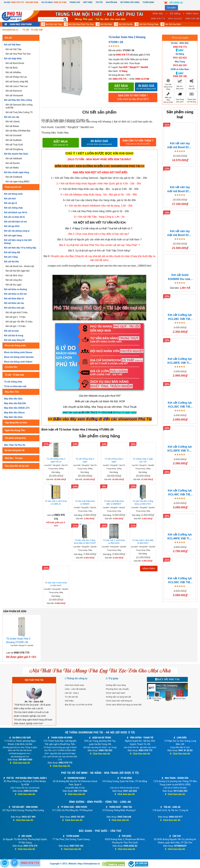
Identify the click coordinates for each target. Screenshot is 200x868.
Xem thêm (149, 568)
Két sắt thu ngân (14, 285)
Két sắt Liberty (13, 122)
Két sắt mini (106, 24)
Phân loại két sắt (13, 187)
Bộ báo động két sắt (15, 450)
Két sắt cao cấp (12, 117)
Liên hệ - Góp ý (72, 693)
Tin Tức (99, 2)
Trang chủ (75, 2)
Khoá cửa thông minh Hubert (18, 362)
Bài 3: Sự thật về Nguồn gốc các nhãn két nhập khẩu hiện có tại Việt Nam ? (99, 239)
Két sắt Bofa (12, 68)
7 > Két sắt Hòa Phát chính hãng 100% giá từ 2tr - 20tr (99, 211)
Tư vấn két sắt (71, 697)
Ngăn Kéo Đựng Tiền (15, 430)
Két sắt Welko (12, 168)
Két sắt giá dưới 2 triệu (17, 312)
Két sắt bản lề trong (14, 336)
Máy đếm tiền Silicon (14, 413)
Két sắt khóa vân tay (14, 303)
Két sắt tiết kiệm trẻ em (15, 222)
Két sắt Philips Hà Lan (16, 77)
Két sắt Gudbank (14, 140)
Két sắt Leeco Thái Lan (17, 86)
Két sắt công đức (14, 280)
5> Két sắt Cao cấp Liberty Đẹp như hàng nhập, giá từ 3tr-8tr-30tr (99, 200)
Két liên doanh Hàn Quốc (16, 154)
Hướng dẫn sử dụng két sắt (118, 697)
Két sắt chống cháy (149, 24)
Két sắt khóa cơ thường (15, 289)
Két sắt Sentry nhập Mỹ (17, 82)
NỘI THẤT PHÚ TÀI (34, 680)
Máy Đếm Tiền (12, 392)
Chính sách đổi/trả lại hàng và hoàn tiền (124, 705)
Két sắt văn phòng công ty (17, 231)
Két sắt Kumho (13, 163)
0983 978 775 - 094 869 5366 (25, 2)
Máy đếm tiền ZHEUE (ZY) (17, 408)
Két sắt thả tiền (11, 262)
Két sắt (8, 38)
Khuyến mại (112, 2)
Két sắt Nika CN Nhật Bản (18, 131)
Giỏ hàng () (176, 3)
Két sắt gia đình (173, 24)
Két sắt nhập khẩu (13, 58)
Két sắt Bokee (12, 126)
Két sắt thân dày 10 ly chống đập (20, 248)
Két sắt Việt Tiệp (54, 24)
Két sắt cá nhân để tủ (14, 217)
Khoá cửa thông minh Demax (18, 352)
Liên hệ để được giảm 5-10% (129, 55)
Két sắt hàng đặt (12, 252)
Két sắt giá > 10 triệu (16, 326)
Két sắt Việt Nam (12, 45)
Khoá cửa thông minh (15, 345)
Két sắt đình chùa (14, 275)
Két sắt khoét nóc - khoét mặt (20, 266)
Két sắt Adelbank (14, 158)
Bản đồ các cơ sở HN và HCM (79, 705)
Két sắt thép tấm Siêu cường (18, 100)
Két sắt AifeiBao (13, 72)
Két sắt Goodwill (14, 135)
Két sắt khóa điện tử (14, 299)
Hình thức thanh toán (74, 685)
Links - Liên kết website (75, 689)
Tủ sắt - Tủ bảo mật (14, 375)
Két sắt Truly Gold (14, 145)
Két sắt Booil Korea (15, 63)
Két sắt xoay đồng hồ (14, 340)
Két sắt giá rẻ (126, 24)
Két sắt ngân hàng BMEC (18, 182)
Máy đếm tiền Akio (13, 399)
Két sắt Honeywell (14, 95)
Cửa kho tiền (11, 367)
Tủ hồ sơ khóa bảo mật (15, 386)
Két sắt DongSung (14, 149)
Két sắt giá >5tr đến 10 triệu (19, 322)
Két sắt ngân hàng (13, 236)
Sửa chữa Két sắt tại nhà (17, 466)
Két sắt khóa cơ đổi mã (15, 294)
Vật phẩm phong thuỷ (15, 438)
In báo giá (146, 87)
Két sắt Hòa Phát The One (81, 24)
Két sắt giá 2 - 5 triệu (16, 317)
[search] (65, 20)
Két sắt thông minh (13, 194)
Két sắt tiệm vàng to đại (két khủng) (18, 242)
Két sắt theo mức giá (14, 308)
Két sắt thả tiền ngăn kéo (18, 271)
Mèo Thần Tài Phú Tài (15, 445)
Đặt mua (121, 87)
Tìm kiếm (171, 8)
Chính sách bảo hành (115, 693)
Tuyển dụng (148, 2)
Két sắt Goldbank (14, 177)
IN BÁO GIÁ (99, 142)
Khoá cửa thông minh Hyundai (19, 357)
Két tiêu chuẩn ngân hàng (16, 172)
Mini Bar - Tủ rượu (14, 458)
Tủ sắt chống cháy (13, 382)
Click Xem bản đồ (20, 763)
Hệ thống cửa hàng (130, 2)
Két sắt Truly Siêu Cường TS (19, 112)
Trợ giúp (113, 678)
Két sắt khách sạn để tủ (16, 212)
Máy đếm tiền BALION (15, 403)
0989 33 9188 (60, 2)
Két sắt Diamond (14, 91)
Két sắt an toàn (11, 331)
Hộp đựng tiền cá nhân (16, 423)
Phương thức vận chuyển (117, 689)
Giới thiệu (88, 2)
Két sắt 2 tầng (11, 257)
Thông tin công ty (77, 678)
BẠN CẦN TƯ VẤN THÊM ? (133, 98)
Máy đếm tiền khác (13, 417)
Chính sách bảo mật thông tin (119, 701)
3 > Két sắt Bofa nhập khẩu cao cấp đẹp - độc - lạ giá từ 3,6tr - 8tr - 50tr (99, 189)
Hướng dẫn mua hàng (116, 685)
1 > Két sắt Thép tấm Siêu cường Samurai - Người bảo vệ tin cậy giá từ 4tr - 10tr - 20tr (99, 178)
